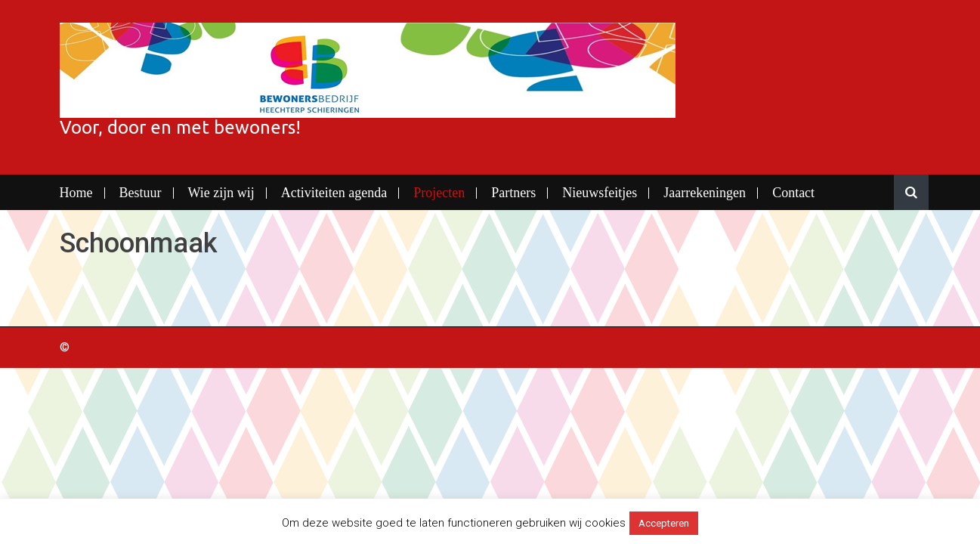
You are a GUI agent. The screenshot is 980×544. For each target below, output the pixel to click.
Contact (793, 193)
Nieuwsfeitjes (600, 193)
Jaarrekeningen (705, 193)
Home (76, 193)
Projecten (439, 193)
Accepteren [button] (664, 523)
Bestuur (141, 193)
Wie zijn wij (221, 193)
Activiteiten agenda (334, 193)
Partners (513, 193)
